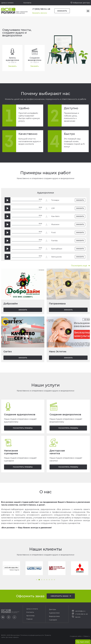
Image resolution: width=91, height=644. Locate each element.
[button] (7, 3)
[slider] (26, 201)
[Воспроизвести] (7, 200)
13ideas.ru (87, 636)
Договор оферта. (12, 637)
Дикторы (53, 609)
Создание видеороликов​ (65, 414)
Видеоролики (54, 616)
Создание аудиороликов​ (20, 414)
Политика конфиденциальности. (32, 635)
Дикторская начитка (57, 452)
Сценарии (53, 620)
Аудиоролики (54, 613)
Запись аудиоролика (12, 59)
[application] (24, 200)
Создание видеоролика (35, 59)
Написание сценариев (11, 452)
